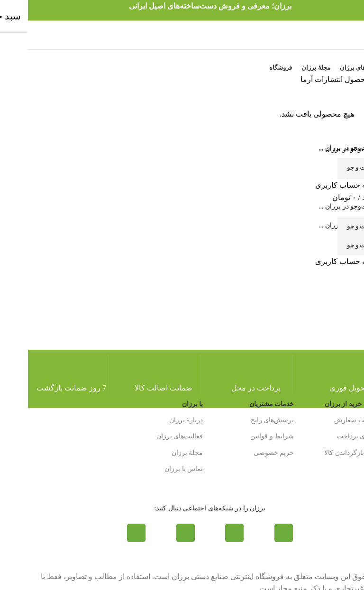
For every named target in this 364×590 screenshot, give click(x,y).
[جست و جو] (182, 207)
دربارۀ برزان (158, 420)
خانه (349, 79)
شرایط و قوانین (244, 436)
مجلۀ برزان (159, 453)
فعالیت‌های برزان (152, 436)
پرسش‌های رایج (245, 420)
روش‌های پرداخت (333, 436)
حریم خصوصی (246, 453)
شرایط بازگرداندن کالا (327, 453)
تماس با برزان (156, 469)
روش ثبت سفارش (332, 420)
